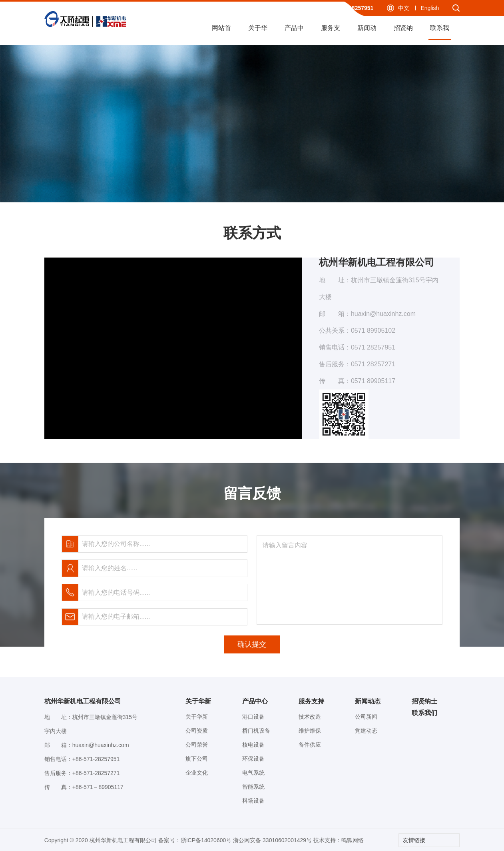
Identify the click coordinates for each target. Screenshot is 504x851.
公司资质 (197, 731)
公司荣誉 (197, 745)
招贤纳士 (403, 32)
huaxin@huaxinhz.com (101, 745)
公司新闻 (366, 717)
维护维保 (310, 731)
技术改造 (310, 717)
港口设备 (253, 717)
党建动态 (366, 731)
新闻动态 (367, 32)
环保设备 (253, 759)
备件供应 (310, 745)
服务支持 (331, 32)
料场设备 (253, 801)
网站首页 (221, 32)
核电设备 (253, 745)
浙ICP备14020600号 (206, 840)
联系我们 (440, 32)
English (430, 8)
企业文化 (197, 773)
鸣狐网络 (353, 840)
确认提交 (252, 644)
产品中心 (294, 32)
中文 (404, 8)
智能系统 (253, 787)
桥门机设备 (256, 731)
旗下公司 (197, 759)
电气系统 (253, 773)
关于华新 (258, 32)
